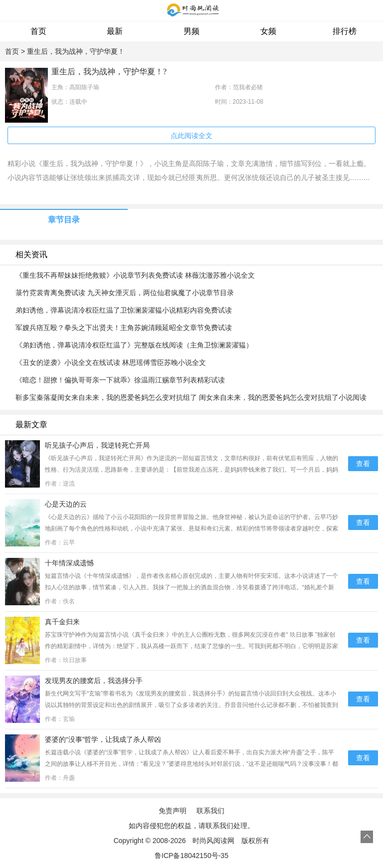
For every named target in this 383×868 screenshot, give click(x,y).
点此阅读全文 (191, 136)
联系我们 (210, 811)
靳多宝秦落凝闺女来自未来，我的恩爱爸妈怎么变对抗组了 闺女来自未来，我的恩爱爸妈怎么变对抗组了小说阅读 (191, 397)
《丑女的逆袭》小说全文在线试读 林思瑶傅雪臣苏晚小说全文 (111, 362)
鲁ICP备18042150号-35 (191, 856)
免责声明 (173, 811)
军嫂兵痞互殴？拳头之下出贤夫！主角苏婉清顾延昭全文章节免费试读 (124, 328)
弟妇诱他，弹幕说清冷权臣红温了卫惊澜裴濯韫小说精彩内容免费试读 (124, 310)
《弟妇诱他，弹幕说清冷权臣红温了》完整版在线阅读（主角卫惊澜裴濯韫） (134, 345)
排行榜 (345, 31)
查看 (363, 464)
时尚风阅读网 (213, 841)
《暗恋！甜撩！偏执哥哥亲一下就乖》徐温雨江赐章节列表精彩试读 (120, 380)
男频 (191, 31)
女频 (268, 31)
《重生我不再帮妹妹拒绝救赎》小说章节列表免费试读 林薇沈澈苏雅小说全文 (135, 275)
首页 (38, 31)
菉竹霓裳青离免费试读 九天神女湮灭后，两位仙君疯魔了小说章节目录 (125, 293)
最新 (115, 31)
